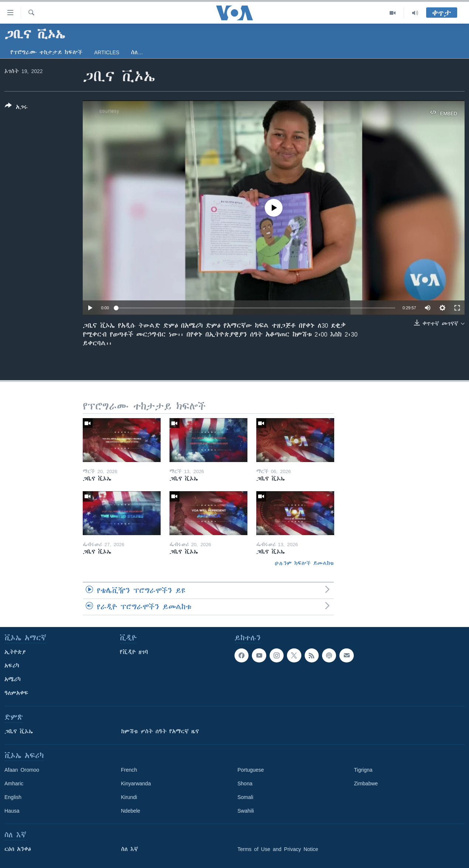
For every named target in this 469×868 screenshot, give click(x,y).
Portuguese (251, 770)
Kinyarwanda (136, 783)
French (129, 770)
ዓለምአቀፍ (16, 693)
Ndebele (131, 811)
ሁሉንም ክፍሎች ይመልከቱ (304, 563)
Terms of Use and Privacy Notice (278, 849)
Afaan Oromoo (22, 770)
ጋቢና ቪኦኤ (19, 731)
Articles (107, 52)
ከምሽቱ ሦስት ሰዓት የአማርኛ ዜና (160, 731)
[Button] (16, 108)
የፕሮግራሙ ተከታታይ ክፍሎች (46, 52)
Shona (245, 783)
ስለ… (137, 52)
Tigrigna (363, 770)
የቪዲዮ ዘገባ (134, 652)
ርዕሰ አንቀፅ (18, 849)
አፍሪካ (12, 666)
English (13, 797)
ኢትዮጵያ (15, 652)
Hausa (12, 811)
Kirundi (129, 797)
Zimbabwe (366, 783)
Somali (245, 797)
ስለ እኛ (130, 849)
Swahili (246, 811)
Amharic (14, 783)
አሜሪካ (13, 679)
